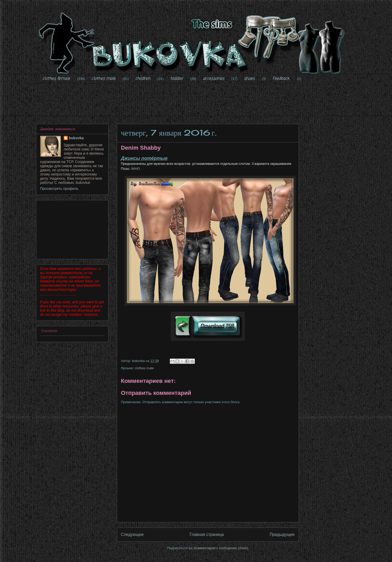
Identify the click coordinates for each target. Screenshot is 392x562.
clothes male (104, 79)
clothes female (56, 79)
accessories (214, 79)
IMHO (135, 169)
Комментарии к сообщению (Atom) (221, 548)
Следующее (132, 534)
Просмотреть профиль (59, 189)
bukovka (76, 138)
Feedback (281, 79)
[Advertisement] (196, 103)
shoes (249, 79)
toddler (177, 79)
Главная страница (207, 534)
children (143, 79)
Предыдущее (282, 534)
